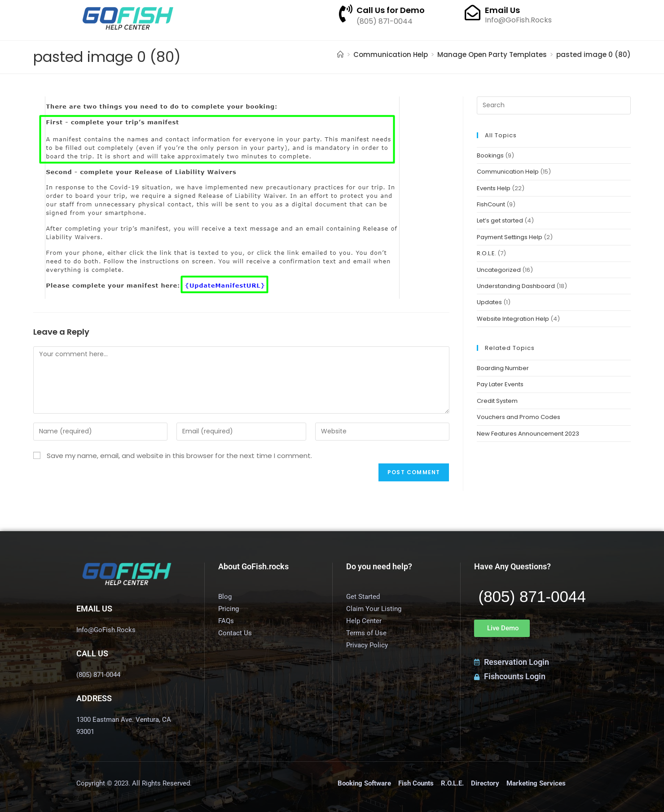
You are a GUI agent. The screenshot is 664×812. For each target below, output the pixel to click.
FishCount (491, 204)
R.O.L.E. (486, 253)
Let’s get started (500, 220)
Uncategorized (499, 270)
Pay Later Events (500, 384)
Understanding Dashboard (516, 286)
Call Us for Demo (391, 10)
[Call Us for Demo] (346, 13)
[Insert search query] (554, 105)
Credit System (497, 401)
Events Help (494, 188)
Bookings (490, 155)
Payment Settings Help (510, 237)
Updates (489, 302)
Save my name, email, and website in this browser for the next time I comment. (179, 456)
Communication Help (508, 172)
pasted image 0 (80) (594, 55)
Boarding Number (503, 368)
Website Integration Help (513, 319)
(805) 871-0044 (532, 596)
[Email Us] (473, 12)
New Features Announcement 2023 (528, 434)
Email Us (502, 10)
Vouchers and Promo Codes (519, 417)
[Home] (341, 55)
